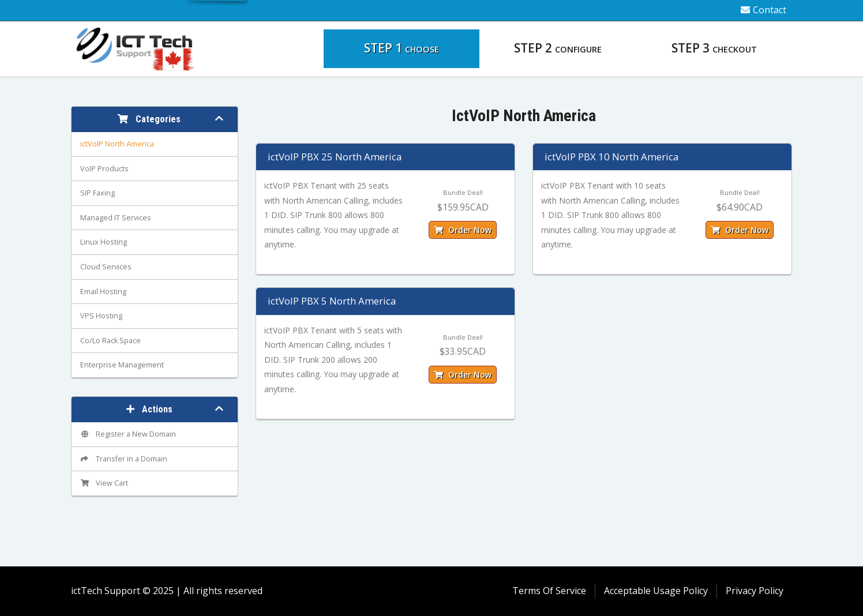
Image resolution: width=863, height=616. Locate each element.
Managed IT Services (116, 218)
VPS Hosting (101, 316)
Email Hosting (103, 292)
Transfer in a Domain (124, 459)
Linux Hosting (104, 242)
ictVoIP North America (117, 144)
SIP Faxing (97, 193)
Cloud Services (106, 267)
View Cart (104, 483)
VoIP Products (104, 169)
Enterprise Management (122, 365)
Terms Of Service (549, 591)
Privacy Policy (755, 591)
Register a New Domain (128, 434)
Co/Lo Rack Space (110, 341)
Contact (763, 10)
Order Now (463, 230)
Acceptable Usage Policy (656, 591)
